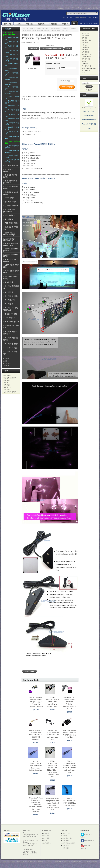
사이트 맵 (7, 385)
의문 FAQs (85, 42)
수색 (85, 78)
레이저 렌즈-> (10, 304)
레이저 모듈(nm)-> (11, 165)
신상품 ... (6, 361)
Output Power (51, 68)
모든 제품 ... (7, 366)
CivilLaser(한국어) (63, 8)
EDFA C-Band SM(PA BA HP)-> (9, 234)
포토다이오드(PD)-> (12, 322)
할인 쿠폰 (7, 390)
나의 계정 (53, 24)
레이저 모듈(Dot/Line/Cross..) (40, 29)
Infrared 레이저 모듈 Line (59, 29)
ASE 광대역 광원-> (12, 223)
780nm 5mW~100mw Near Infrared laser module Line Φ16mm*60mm (53, 702)
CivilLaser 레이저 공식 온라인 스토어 (25, 861)
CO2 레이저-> (10, 318)
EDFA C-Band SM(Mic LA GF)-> (9, 239)
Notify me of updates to (89, 115)
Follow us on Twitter (86, 835)
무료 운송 (85, 45)
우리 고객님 (85, 35)
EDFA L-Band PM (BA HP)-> (10, 255)
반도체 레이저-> (11, 202)
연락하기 (65, 24)
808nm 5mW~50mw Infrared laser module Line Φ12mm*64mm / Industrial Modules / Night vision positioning (36, 805)
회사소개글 (85, 33)
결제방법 (84, 38)
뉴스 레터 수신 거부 (10, 392)
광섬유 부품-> (10, 282)
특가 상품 (29, 24)
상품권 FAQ (7, 387)
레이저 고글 (9, 292)
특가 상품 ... (7, 359)
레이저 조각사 (10, 300)
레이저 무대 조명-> (12, 344)
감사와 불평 (85, 52)
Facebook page (87, 841)
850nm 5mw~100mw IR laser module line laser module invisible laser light (36, 766)
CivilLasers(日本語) (92, 8)
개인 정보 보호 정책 (10, 378)
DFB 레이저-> (10, 215)
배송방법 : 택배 (86, 40)
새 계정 (95, 17)
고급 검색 (89, 90)
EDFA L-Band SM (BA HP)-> (10, 250)
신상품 (18, 24)
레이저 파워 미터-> (12, 296)
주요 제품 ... (7, 363)
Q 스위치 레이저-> (11, 206)
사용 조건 (7, 380)
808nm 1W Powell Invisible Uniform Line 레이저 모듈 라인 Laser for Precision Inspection (36, 702)
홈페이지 (7, 24)
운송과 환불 (85, 47)
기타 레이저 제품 (11, 348)
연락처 (6, 382)
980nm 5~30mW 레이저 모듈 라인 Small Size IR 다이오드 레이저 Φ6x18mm (36, 735)
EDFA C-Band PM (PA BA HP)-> (11, 245)
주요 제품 (41, 24)
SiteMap (40, 861)
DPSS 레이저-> (10, 198)
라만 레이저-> (10, 219)
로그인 (69, 17)
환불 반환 (85, 49)
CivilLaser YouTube (86, 846)
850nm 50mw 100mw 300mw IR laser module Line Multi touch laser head (53, 735)
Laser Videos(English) (89, 68)
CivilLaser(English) (77, 8)
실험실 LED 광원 (11, 314)
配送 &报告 (7, 375)
